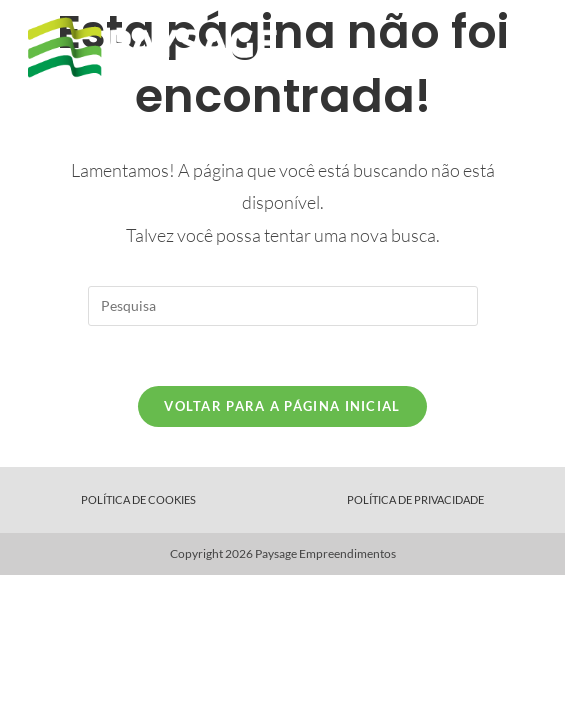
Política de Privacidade (415, 499)
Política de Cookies (138, 499)
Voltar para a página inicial (282, 406)
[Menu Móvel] (527, 47)
